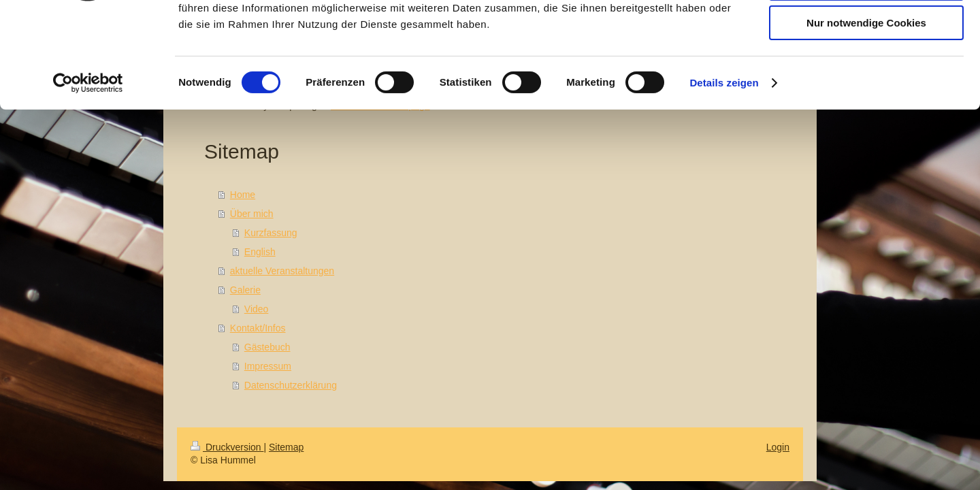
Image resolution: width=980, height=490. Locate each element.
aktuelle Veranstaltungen (282, 271)
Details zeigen (724, 173)
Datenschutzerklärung (291, 385)
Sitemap (286, 447)
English (260, 252)
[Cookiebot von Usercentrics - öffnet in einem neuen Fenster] (88, 174)
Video (257, 309)
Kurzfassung (271, 233)
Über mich (252, 214)
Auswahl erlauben (866, 74)
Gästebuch (267, 347)
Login (778, 447)
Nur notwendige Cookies (866, 113)
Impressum (268, 366)
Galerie (245, 290)
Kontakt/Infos (258, 328)
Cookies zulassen (866, 34)
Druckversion (227, 447)
